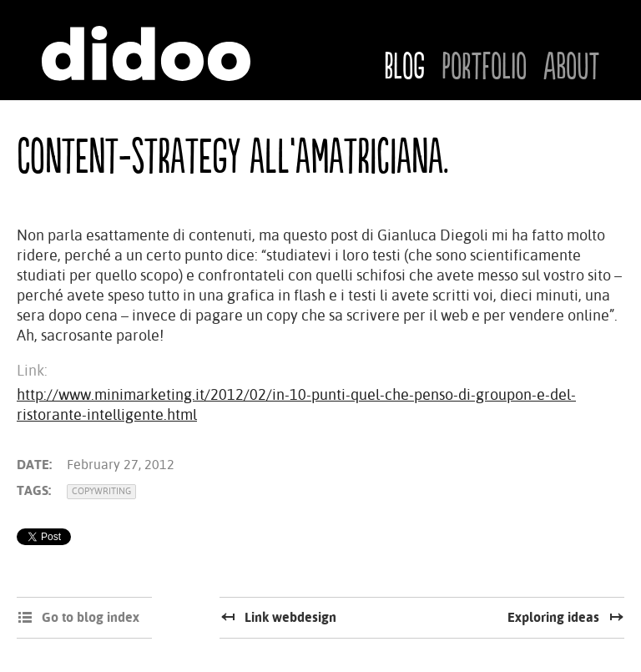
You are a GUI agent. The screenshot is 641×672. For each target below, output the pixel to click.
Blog (404, 68)
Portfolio (484, 68)
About (571, 68)
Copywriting (101, 491)
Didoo (146, 53)
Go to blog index (91, 617)
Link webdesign (290, 617)
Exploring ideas (553, 617)
